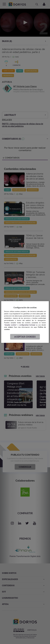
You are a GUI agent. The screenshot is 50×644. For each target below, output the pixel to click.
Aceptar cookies (25, 337)
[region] (25, 322)
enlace (10, 327)
